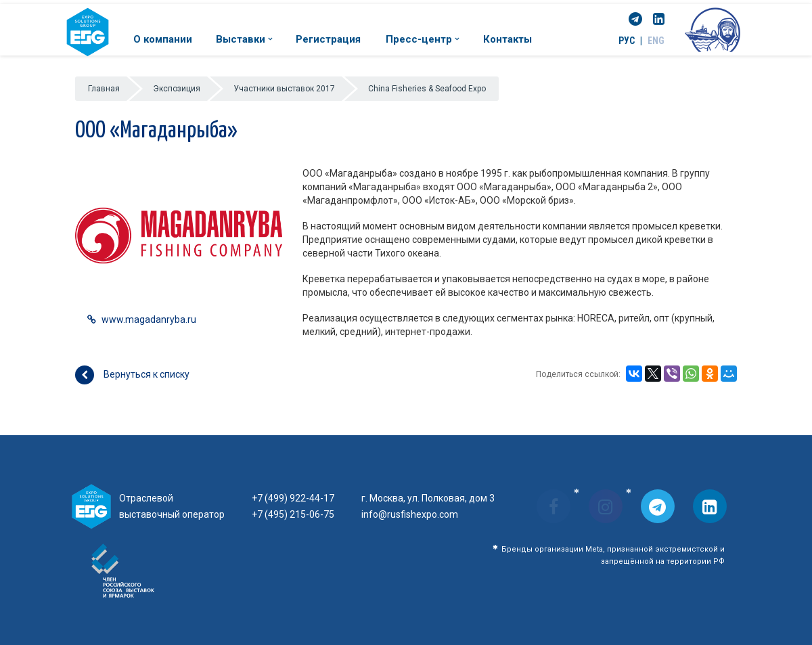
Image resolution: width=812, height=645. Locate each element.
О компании (163, 39)
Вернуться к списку (132, 375)
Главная (104, 89)
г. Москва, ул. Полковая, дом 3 (428, 498)
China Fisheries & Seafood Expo (427, 89)
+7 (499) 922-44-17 (293, 498)
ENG (656, 41)
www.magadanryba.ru (149, 319)
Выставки (244, 39)
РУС (627, 41)
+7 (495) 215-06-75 (293, 514)
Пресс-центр (422, 39)
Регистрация (328, 39)
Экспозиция (177, 89)
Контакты (507, 39)
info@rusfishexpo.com (410, 514)
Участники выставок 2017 (284, 89)
